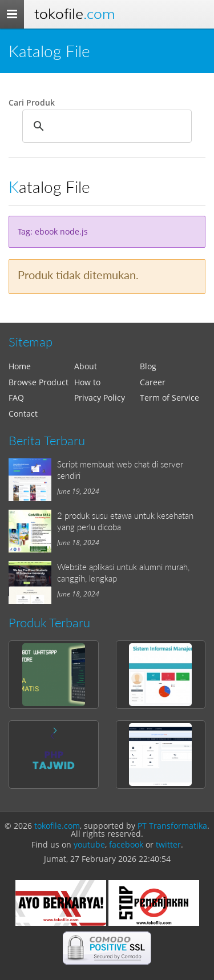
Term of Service (169, 398)
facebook (126, 844)
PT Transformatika (172, 826)
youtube (89, 844)
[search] (105, 126)
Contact (23, 414)
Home (20, 366)
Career (153, 382)
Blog (148, 366)
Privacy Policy (100, 398)
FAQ (16, 398)
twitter (168, 844)
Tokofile (74, 14)
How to (87, 382)
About (86, 366)
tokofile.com (57, 826)
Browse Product (39, 382)
